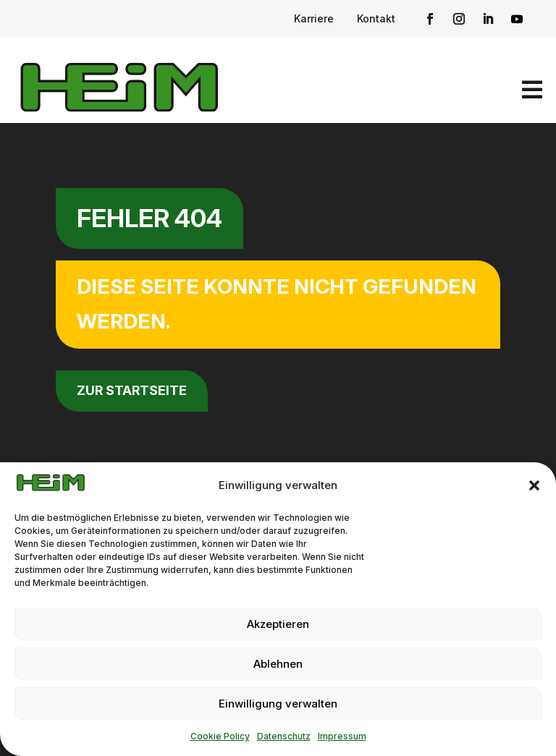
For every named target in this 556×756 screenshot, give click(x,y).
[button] (534, 485)
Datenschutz (284, 736)
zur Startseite (132, 390)
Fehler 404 (149, 218)
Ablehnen (278, 664)
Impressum (342, 736)
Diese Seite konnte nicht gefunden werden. (277, 304)
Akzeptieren (278, 624)
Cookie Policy (220, 736)
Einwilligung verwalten (278, 704)
